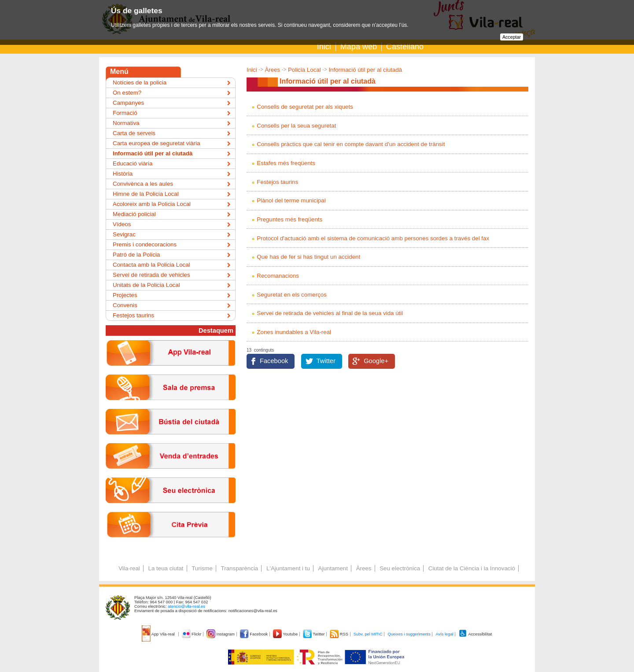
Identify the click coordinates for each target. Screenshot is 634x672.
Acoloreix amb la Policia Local (152, 204)
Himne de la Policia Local (146, 194)
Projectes (125, 295)
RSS (339, 634)
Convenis (125, 305)
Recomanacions (278, 276)
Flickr (192, 634)
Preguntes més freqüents (289, 219)
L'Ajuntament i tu (288, 568)
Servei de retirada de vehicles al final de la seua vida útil (330, 313)
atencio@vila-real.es (186, 606)
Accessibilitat (475, 634)
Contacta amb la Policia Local (151, 265)
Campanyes (128, 103)
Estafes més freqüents (286, 163)
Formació (125, 113)
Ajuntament (333, 568)
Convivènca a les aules (143, 184)
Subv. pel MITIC (368, 634)
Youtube (286, 634)
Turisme (202, 568)
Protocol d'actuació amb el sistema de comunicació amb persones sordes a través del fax (373, 238)
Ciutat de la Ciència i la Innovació (472, 568)
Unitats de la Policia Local (146, 285)
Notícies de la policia (140, 83)
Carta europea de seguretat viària (157, 143)
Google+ (376, 361)
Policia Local (304, 70)
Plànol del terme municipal (291, 200)
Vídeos (122, 224)
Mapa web (359, 47)
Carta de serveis (134, 133)
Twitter (326, 361)
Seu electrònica (400, 568)
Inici (324, 47)
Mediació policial (134, 214)
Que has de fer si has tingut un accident (308, 257)
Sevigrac (124, 234)
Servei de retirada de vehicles (151, 275)
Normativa (126, 123)
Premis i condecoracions (145, 244)
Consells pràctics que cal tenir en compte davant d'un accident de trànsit (351, 144)
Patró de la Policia (136, 255)
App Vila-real (159, 634)
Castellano (405, 47)
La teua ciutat (166, 568)
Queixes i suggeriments (409, 634)
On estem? (127, 93)
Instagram (221, 634)
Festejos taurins (277, 182)
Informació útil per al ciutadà (365, 70)
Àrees (272, 70)
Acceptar (512, 37)
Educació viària (133, 163)
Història (123, 174)
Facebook (274, 361)
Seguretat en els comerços (292, 295)
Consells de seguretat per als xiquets (305, 107)
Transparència (240, 568)
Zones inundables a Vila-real (294, 332)
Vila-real (129, 568)
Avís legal (444, 634)
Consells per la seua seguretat (296, 126)
